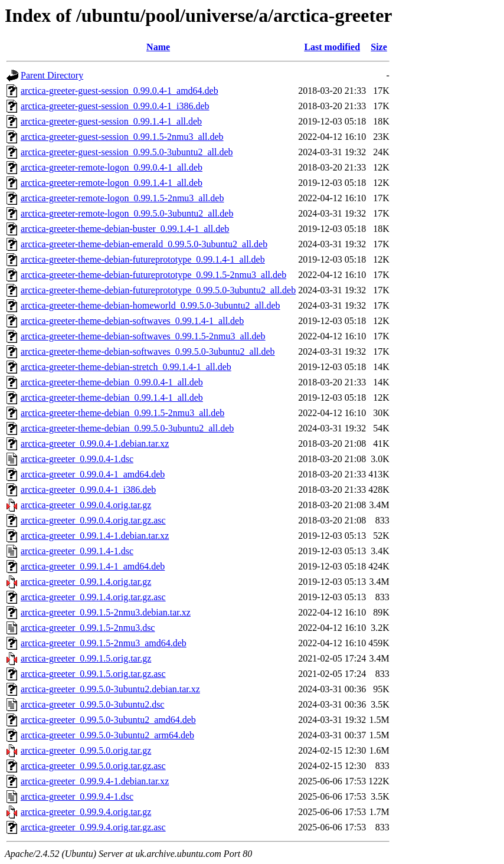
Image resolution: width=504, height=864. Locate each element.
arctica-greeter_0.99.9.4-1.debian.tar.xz (95, 781)
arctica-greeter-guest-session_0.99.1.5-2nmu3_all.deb (122, 137)
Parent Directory (52, 75)
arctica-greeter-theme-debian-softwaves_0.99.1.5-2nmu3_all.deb (143, 336)
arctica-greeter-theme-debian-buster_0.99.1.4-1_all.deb (125, 229)
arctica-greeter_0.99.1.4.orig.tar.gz (86, 582)
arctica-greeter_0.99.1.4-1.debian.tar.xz (95, 536)
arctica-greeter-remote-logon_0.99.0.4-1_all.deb (112, 167)
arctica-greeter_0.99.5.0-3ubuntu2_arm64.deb (107, 735)
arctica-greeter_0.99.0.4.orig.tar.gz (86, 505)
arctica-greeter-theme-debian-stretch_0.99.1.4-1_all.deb (126, 367)
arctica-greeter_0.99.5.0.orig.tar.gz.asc (93, 766)
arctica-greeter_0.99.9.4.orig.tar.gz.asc (93, 827)
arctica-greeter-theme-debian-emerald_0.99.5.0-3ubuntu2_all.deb (144, 244)
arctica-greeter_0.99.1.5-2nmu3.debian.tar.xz (106, 612)
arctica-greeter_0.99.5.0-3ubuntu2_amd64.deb (108, 720)
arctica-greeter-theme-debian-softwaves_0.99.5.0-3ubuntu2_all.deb (148, 351)
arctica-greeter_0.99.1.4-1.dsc (77, 551)
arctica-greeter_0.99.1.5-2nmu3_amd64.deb (104, 643)
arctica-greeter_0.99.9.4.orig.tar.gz (86, 812)
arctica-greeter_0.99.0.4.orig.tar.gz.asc (93, 520)
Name (158, 47)
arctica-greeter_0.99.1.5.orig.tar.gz (86, 658)
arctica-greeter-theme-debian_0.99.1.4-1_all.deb (112, 397)
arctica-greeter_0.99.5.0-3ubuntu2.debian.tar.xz (110, 689)
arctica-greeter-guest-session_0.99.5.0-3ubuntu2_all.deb (127, 152)
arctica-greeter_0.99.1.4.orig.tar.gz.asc (93, 597)
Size (379, 47)
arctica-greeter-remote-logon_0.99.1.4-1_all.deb (112, 183)
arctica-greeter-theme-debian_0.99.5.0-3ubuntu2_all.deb (127, 428)
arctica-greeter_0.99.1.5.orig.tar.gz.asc (93, 674)
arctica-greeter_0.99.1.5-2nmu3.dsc (88, 628)
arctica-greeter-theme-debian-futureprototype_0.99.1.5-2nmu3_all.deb (153, 275)
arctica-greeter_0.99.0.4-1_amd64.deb (93, 474)
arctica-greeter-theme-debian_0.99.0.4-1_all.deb (112, 382)
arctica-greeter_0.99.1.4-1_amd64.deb (93, 566)
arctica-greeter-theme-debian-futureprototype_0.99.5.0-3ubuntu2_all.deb (158, 290)
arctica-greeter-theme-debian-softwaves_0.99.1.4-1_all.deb (132, 321)
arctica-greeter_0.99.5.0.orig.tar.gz (86, 750)
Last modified (332, 47)
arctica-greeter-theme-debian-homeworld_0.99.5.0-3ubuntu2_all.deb (150, 305)
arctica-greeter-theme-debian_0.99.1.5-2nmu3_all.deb (122, 413)
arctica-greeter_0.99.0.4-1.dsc (77, 459)
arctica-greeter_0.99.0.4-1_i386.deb (88, 490)
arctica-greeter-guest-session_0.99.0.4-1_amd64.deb (120, 91)
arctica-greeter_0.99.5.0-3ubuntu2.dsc (92, 704)
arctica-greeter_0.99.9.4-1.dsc (77, 796)
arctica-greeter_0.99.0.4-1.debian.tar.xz (95, 444)
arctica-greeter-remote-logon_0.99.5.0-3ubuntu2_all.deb (127, 213)
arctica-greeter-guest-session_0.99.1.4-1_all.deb (111, 121)
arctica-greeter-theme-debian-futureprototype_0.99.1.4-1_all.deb (143, 259)
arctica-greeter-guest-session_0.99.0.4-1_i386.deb (115, 106)
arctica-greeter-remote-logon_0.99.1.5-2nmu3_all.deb (122, 198)
